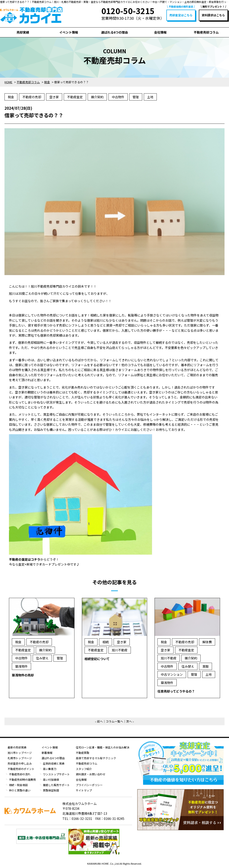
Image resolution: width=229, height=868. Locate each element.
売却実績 (23, 32)
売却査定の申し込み (20, 763)
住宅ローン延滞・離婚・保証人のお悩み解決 (103, 747)
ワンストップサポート (56, 774)
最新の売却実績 (17, 747)
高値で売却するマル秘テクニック (96, 758)
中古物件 (118, 97)
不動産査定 (75, 97)
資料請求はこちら (213, 15)
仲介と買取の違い (20, 790)
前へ (100, 721)
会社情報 (160, 32)
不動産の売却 (32, 97)
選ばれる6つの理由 (114, 32)
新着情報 (47, 753)
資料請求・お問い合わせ (91, 774)
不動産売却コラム (206, 32)
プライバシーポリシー (89, 785)
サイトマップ (84, 790)
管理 (136, 97)
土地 (150, 97)
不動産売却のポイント (21, 769)
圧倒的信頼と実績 (54, 763)
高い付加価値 (51, 779)
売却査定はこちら (181, 15)
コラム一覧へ (114, 721)
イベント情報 (69, 32)
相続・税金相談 (18, 785)
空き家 (54, 97)
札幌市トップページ (20, 758)
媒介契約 (97, 97)
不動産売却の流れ (20, 774)
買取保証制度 (51, 790)
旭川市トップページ (20, 753)
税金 (11, 97)
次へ (129, 721)
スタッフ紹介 (84, 769)
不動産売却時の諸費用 (22, 779)
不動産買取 (83, 753)
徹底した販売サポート (56, 785)
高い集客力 (50, 769)
